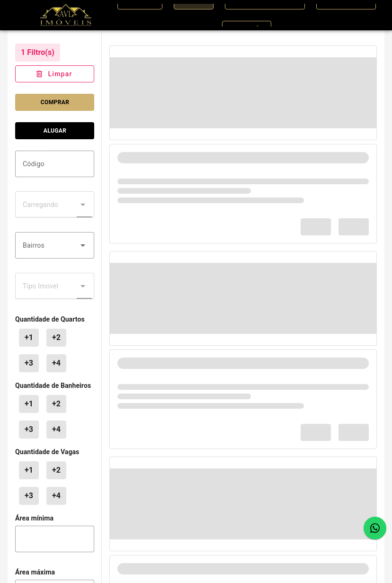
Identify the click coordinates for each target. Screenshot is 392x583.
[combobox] (55, 245)
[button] (83, 245)
